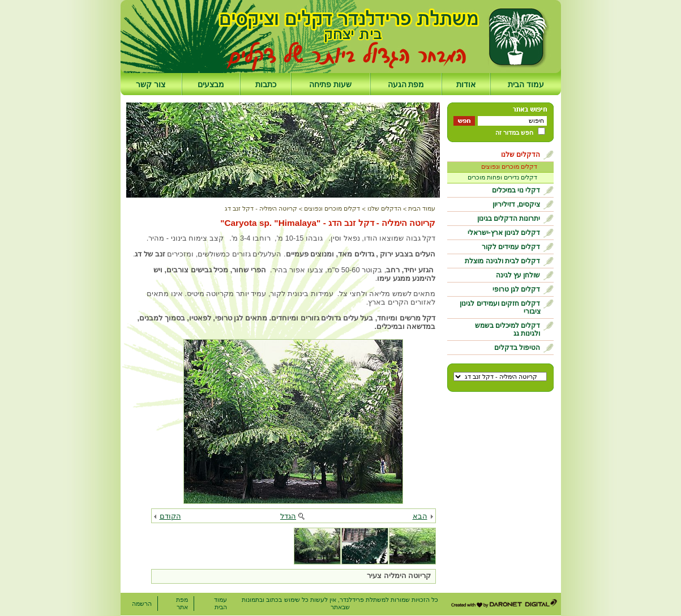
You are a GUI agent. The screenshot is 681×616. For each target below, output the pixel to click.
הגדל (288, 516)
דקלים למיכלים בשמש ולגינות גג (508, 330)
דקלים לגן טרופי (517, 289)
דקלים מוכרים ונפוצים (509, 166)
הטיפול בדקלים (517, 348)
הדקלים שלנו (521, 155)
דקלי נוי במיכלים (516, 190)
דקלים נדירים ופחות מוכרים (502, 177)
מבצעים (211, 84)
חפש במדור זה (514, 132)
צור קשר (151, 84)
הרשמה (142, 604)
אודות (466, 84)
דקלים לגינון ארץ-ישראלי (504, 233)
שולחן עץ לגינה (518, 275)
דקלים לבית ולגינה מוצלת (502, 261)
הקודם (170, 516)
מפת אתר (182, 603)
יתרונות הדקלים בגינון (509, 219)
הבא (420, 516)
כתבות (266, 84)
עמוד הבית (526, 84)
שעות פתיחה (330, 84)
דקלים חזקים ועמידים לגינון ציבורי (500, 307)
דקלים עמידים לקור (511, 247)
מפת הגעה (406, 84)
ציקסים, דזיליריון (517, 204)
